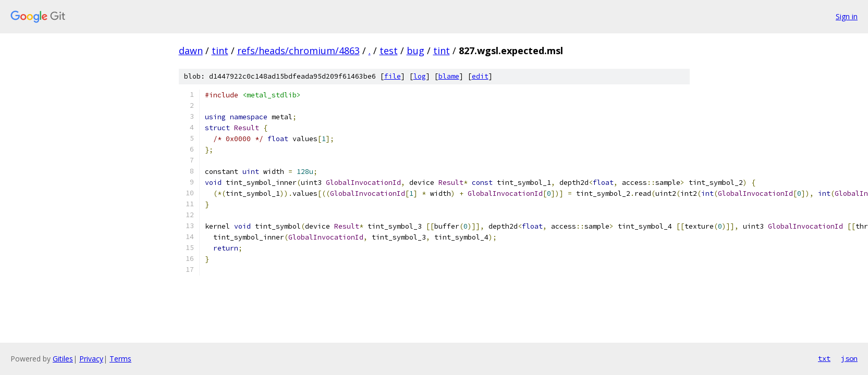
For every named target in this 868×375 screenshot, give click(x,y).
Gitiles (63, 359)
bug (415, 51)
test (389, 51)
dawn (191, 51)
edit (480, 76)
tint (220, 51)
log (420, 76)
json (849, 358)
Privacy (91, 359)
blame (449, 76)
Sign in (847, 16)
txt (824, 358)
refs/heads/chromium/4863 (298, 51)
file (393, 76)
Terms (120, 359)
